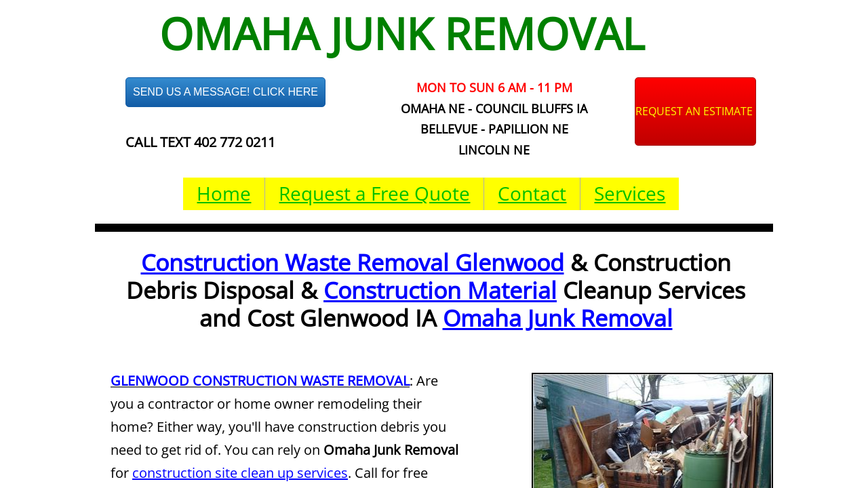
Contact (532, 193)
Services (630, 193)
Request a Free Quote (374, 193)
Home (224, 193)
